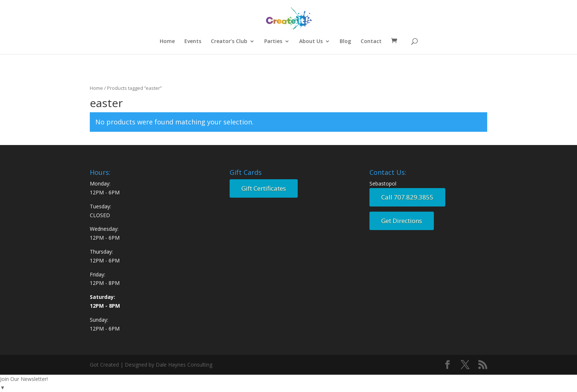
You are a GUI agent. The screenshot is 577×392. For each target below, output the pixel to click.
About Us (311, 42)
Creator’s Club (229, 42)
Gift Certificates (264, 188)
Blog (345, 42)
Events (193, 42)
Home (167, 42)
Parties (273, 42)
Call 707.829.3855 (407, 197)
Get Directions (402, 221)
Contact (371, 42)
